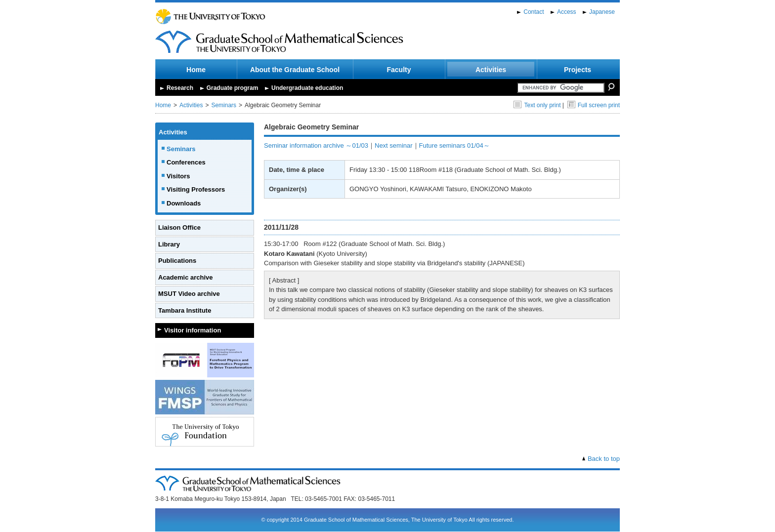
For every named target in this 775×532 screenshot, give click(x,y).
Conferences (186, 162)
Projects (578, 70)
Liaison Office (179, 227)
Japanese (602, 12)
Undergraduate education (307, 88)
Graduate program (233, 88)
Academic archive (186, 277)
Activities (491, 70)
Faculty (399, 70)
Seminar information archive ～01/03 (316, 145)
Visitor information (193, 330)
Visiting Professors (196, 189)
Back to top (604, 459)
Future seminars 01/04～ (454, 145)
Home (196, 70)
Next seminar (394, 145)
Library (169, 244)
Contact (534, 12)
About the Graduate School (295, 70)
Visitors (178, 176)
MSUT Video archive (189, 294)
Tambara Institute (185, 310)
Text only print (537, 105)
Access (567, 12)
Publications (177, 261)
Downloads (184, 203)
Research (180, 88)
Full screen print (594, 105)
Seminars (224, 105)
